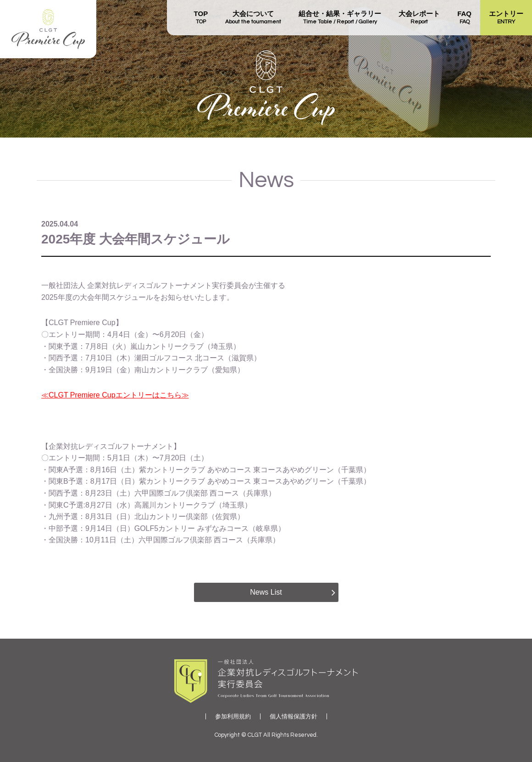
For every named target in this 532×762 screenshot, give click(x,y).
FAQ (464, 18)
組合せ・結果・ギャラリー (340, 18)
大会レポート (419, 18)
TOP (201, 18)
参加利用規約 (233, 716)
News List (266, 592)
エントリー (506, 18)
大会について (253, 18)
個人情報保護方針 (294, 716)
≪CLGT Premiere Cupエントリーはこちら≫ (115, 395)
